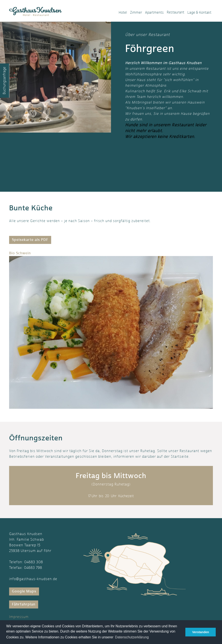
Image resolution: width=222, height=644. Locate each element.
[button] (24, 330)
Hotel (123, 12)
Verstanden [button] (201, 632)
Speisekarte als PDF (30, 240)
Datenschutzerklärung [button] (132, 637)
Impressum (19, 617)
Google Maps (24, 591)
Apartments (154, 12)
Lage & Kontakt (199, 12)
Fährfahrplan (24, 604)
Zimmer (136, 12)
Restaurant (175, 12)
